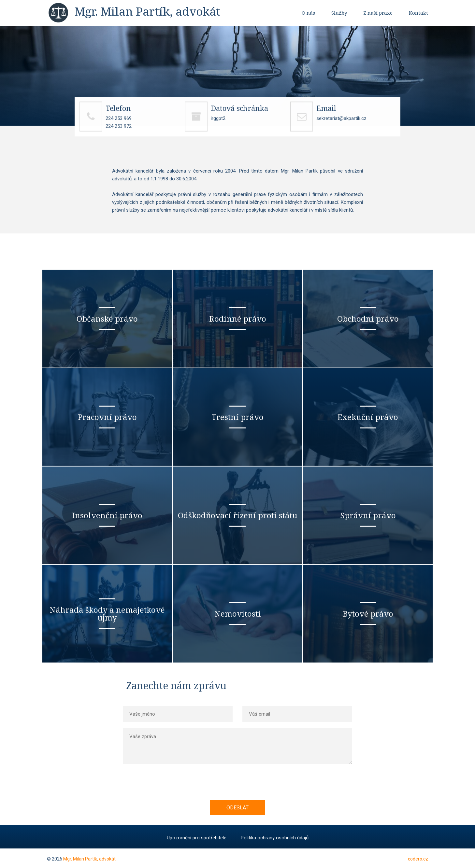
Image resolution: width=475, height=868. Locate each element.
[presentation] (177, 788)
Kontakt (418, 13)
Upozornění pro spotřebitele (197, 838)
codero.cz (418, 859)
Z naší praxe (378, 13)
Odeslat (237, 808)
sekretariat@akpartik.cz (341, 121)
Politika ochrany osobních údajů (275, 838)
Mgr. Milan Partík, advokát (89, 859)
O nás (308, 13)
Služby (339, 13)
